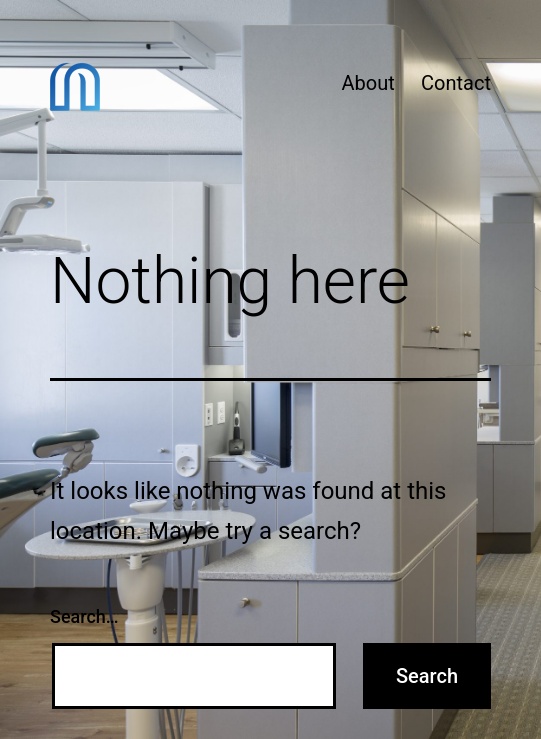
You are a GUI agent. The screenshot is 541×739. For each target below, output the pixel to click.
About (367, 83)
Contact (456, 83)
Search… (84, 616)
